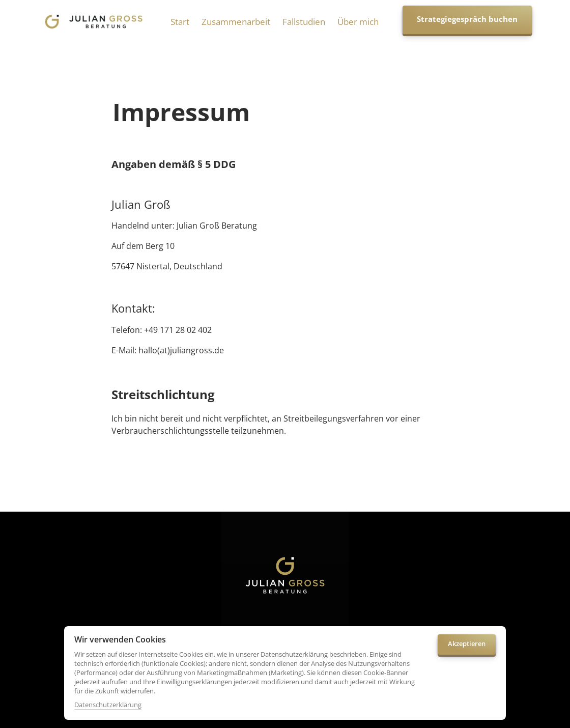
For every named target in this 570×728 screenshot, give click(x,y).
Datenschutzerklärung (108, 705)
